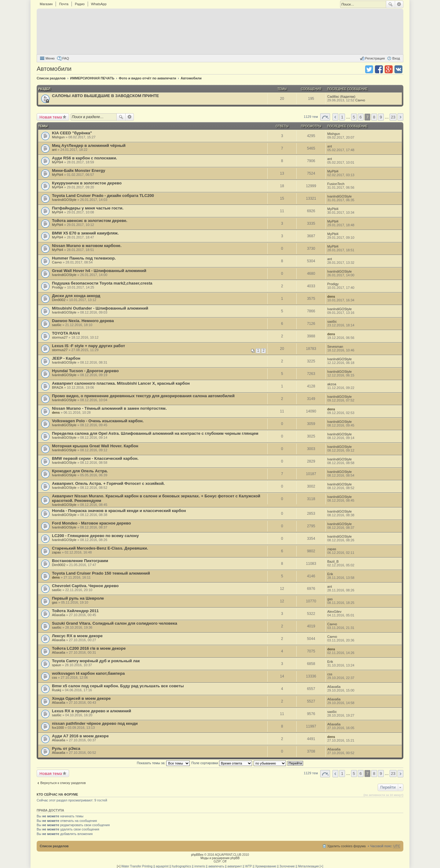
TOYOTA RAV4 (66, 333)
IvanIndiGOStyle (64, 200)
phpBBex (197, 855)
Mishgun (58, 137)
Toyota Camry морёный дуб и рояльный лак (96, 661)
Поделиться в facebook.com (379, 69)
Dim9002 (59, 300)
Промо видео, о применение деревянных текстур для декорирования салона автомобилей (143, 396)
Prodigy (58, 287)
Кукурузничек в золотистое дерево (87, 183)
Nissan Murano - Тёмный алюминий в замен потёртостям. (109, 408)
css (55, 677)
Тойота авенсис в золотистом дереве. (90, 221)
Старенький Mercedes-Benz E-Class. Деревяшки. (100, 548)
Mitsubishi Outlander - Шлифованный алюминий (100, 308)
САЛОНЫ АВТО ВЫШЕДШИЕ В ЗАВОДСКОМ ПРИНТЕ (105, 96)
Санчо (360, 100)
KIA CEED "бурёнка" (72, 133)
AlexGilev (334, 612)
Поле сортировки (222, 763)
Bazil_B (333, 561)
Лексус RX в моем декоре (77, 636)
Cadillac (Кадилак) (341, 96)
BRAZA (58, 387)
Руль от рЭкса (66, 748)
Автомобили (54, 69)
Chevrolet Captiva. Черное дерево (85, 586)
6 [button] (361, 117)
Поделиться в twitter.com (369, 69)
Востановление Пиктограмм (80, 561)
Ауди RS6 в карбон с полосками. (84, 158)
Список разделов (54, 846)
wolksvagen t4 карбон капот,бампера (88, 673)
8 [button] (374, 117)
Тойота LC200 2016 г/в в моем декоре (89, 648)
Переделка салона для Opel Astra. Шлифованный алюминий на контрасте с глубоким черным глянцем (155, 433)
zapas (56, 552)
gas (55, 602)
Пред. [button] (335, 117)
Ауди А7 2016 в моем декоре (80, 736)
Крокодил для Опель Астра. (80, 471)
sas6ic (57, 325)
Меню (50, 58)
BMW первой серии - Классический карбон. (95, 458)
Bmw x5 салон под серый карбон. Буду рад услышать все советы (118, 686)
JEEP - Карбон (66, 358)
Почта (64, 4)
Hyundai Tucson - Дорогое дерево (85, 371)
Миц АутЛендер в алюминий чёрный (89, 145)
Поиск (391, 4)
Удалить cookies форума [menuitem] (346, 846)
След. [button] (400, 117)
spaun (57, 665)
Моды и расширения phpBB (220, 858)
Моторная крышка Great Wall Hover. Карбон (95, 446)
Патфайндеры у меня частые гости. (88, 208)
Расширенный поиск (399, 4)
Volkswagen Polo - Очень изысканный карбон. (98, 421)
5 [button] (354, 117)
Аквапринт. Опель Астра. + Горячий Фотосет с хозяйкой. (108, 483)
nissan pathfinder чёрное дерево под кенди (95, 723)
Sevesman (335, 347)
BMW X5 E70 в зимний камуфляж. (85, 233)
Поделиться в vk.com (398, 69)
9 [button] (381, 117)
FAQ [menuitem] (66, 58)
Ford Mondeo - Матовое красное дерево (91, 523)
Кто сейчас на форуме (57, 794)
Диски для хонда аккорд (76, 296)
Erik (330, 574)
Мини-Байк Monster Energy (79, 171)
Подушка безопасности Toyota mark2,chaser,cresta (102, 283)
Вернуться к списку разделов (63, 783)
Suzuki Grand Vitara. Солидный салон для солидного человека (115, 623)
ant (54, 150)
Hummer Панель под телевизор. (84, 258)
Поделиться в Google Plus (389, 69)
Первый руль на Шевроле (78, 598)
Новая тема (51, 117)
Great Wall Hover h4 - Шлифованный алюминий (99, 271)
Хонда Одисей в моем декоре (81, 698)
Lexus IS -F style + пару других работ (88, 346)
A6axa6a (59, 615)
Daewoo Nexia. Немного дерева (83, 321)
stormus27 (60, 337)
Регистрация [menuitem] (375, 58)
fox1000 (58, 728)
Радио (80, 4)
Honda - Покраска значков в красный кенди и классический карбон (119, 511)
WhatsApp (99, 4)
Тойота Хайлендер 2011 (75, 611)
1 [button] (342, 117)
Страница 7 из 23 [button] (325, 117)
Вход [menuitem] (396, 58)
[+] (119, 866)
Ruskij (57, 690)
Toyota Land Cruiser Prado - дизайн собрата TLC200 (103, 196)
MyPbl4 (58, 162)
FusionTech (336, 184)
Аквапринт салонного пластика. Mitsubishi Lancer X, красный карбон (121, 383)
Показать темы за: (163, 763)
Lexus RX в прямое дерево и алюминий (92, 711)
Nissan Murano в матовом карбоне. (87, 246)
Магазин (46, 4)
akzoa (332, 384)
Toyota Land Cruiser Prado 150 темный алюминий (101, 573)
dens (331, 296)
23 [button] (393, 117)
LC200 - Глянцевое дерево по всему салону (95, 536)
